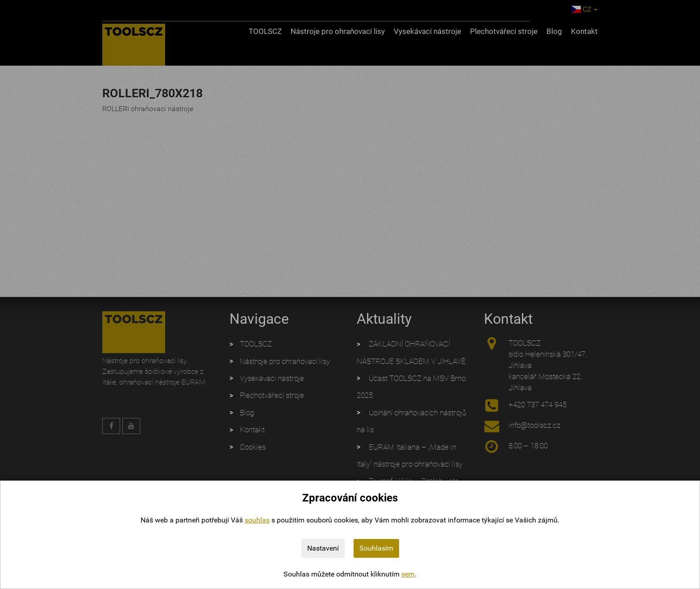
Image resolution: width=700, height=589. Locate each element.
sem (408, 574)
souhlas (257, 520)
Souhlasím (376, 548)
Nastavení (323, 548)
